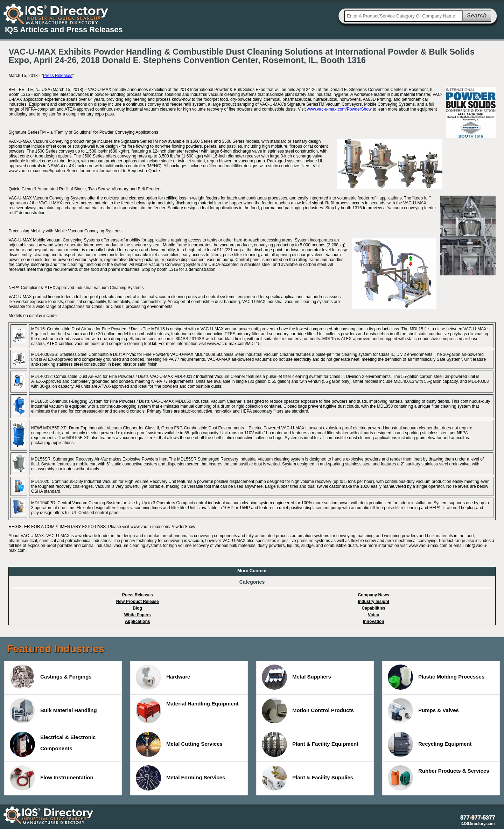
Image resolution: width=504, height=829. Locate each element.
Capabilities (374, 608)
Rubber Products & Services (439, 778)
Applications (138, 621)
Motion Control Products (308, 711)
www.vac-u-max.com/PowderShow (339, 109)
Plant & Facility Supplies (307, 778)
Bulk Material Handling (53, 711)
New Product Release (138, 602)
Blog (137, 608)
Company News (374, 595)
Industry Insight (373, 602)
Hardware (163, 677)
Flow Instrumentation (52, 778)
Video (373, 615)
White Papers (138, 615)
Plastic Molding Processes (436, 677)
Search (477, 16)
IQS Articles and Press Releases (64, 30)
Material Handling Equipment (187, 711)
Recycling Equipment (430, 744)
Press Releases (58, 76)
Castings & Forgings (51, 677)
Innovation (374, 621)
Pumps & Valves (423, 711)
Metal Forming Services (180, 778)
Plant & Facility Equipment (310, 744)
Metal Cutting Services (179, 744)
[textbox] (404, 16)
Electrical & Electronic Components (53, 744)
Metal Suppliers (296, 677)
